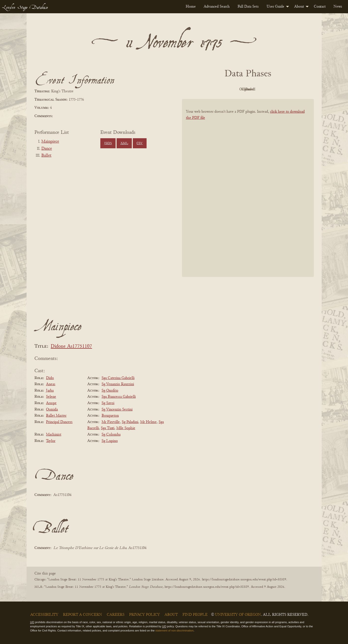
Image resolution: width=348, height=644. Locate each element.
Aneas (51, 384)
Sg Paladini (130, 422)
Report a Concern (83, 615)
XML (124, 143)
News (338, 7)
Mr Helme (148, 422)
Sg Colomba (111, 435)
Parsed (287, 89)
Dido (50, 378)
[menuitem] (191, 7)
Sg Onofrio (110, 391)
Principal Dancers (59, 422)
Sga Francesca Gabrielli (119, 397)
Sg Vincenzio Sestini (117, 410)
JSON (108, 143)
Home (191, 7)
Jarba (50, 391)
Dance (47, 149)
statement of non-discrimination (174, 630)
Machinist (54, 435)
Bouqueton (110, 416)
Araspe (51, 403)
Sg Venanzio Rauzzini (118, 384)
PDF (206, 89)
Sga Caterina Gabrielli (118, 378)
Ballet (46, 156)
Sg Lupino (110, 441)
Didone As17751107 (71, 347)
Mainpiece (50, 142)
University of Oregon (238, 615)
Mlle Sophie (126, 428)
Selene (51, 397)
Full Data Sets (248, 7)
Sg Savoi (108, 403)
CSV (140, 143)
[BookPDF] (248, 194)
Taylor (51, 441)
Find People (195, 615)
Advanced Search (217, 7)
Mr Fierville (111, 422)
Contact (320, 7)
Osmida (52, 410)
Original (233, 89)
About (299, 7)
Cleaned (260, 89)
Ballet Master (56, 416)
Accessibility (44, 615)
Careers (116, 615)
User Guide (275, 7)
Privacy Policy (144, 615)
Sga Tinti (108, 428)
